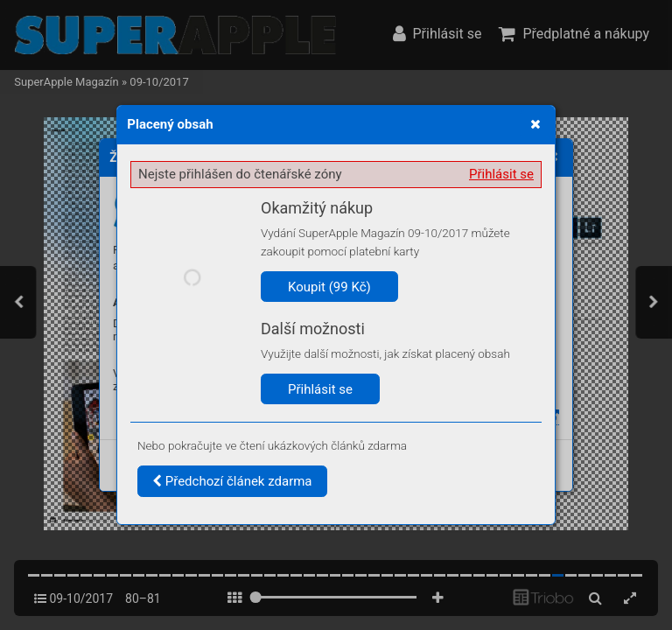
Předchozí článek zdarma (232, 481)
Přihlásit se (501, 174)
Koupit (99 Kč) (329, 287)
